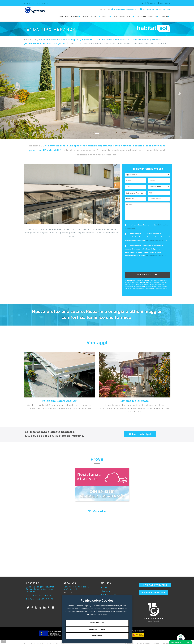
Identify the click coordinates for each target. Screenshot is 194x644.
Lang (151, 3)
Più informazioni (97, 511)
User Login (164, 3)
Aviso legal (102, 614)
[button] (15, 93)
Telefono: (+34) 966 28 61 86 (40, 599)
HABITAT (69, 593)
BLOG (104, 587)
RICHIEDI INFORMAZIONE (154, 593)
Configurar (97, 636)
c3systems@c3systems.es (38, 595)
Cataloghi (106, 591)
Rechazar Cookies (97, 629)
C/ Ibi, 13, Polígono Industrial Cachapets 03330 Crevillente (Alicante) (40, 589)
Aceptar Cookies (97, 623)
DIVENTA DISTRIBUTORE (155, 585)
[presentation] (147, 265)
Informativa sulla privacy (156, 240)
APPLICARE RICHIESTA (147, 275)
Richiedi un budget (140, 434)
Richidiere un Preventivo (36, 3)
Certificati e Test (109, 595)
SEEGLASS (70, 583)
